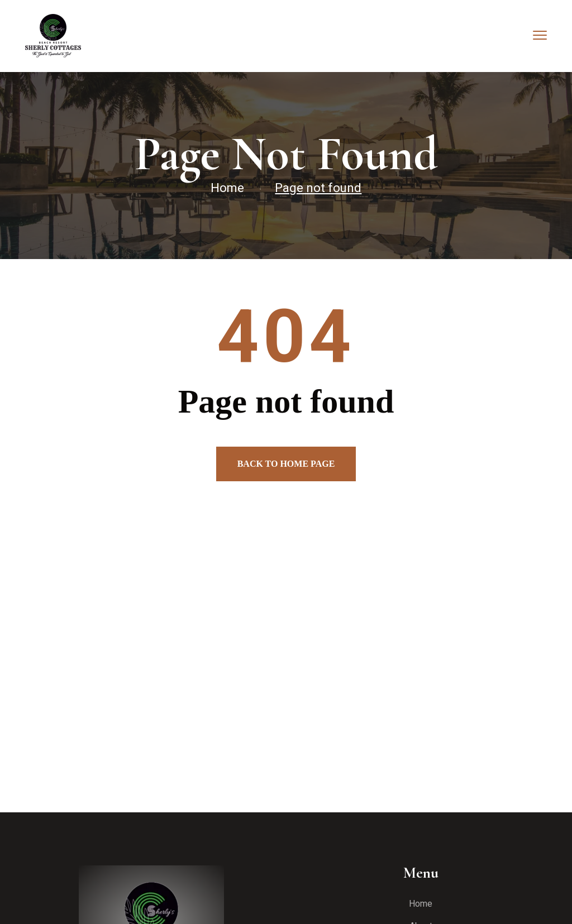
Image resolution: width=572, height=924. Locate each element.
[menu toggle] (540, 35)
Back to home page (286, 464)
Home (227, 188)
